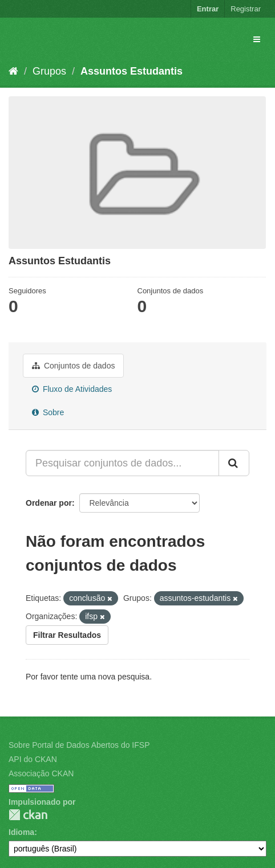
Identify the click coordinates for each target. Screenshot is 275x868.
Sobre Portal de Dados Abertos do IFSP (79, 745)
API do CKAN (33, 759)
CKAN (28, 815)
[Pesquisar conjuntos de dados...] (122, 463)
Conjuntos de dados (73, 366)
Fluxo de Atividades (72, 389)
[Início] (13, 71)
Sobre (48, 412)
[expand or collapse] (257, 39)
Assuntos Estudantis (132, 71)
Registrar (246, 9)
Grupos (49, 71)
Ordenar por (49, 503)
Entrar (208, 9)
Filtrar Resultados (67, 635)
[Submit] (234, 463)
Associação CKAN (41, 773)
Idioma (21, 832)
